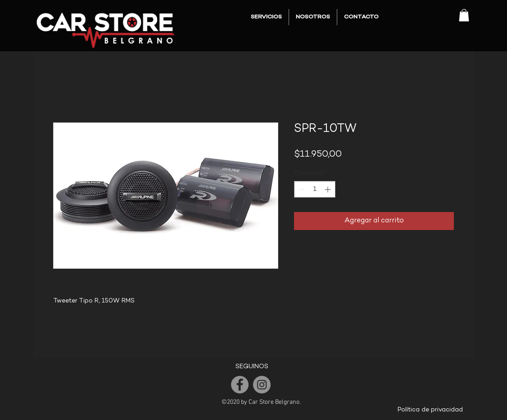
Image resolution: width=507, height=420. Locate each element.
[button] (464, 15)
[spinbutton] (315, 189)
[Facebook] (240, 385)
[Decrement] (301, 189)
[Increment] (328, 189)
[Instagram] (262, 385)
